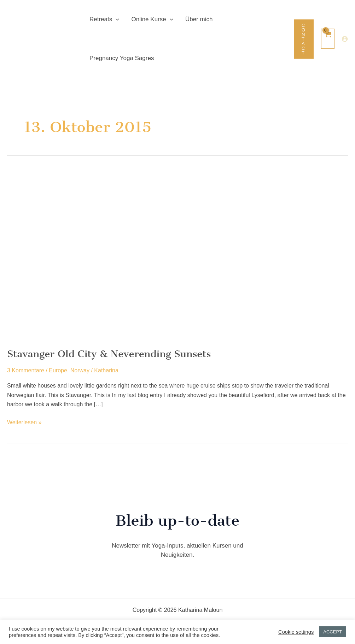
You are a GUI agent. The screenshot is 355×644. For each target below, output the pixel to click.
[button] (116, 19)
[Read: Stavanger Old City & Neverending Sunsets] (120, 254)
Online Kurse (152, 19)
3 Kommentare (26, 370)
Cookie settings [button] (296, 632)
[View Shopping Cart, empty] (328, 39)
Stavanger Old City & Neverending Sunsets (109, 354)
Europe (58, 370)
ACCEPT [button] (333, 632)
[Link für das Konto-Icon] (345, 39)
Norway (80, 370)
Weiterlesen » (24, 423)
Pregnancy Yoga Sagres (122, 58)
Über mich (199, 19)
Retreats (104, 19)
